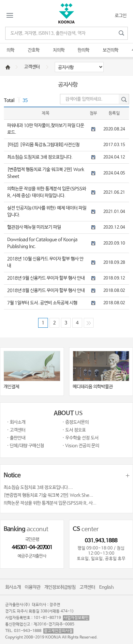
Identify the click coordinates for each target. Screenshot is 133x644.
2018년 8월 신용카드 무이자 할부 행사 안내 (46, 291)
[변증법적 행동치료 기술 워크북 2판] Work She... (48, 495)
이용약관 (33, 587)
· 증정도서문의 (75, 422)
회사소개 (13, 587)
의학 (10, 50)
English (106, 587)
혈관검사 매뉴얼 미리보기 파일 (34, 227)
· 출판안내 (16, 438)
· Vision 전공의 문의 (81, 446)
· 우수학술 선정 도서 (80, 438)
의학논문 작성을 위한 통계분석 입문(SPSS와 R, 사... (50, 503)
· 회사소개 (16, 422)
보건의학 (111, 50)
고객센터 (32, 67)
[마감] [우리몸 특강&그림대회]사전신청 (43, 145)
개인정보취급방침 (60, 587)
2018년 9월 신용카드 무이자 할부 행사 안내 (46, 278)
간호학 (34, 50)
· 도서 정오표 (74, 430)
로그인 (121, 16)
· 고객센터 (16, 430)
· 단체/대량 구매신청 (25, 446)
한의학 (83, 50)
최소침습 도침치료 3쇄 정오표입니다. (40, 157)
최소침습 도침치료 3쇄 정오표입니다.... (38, 487)
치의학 (59, 50)
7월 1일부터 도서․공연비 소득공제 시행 (42, 303)
